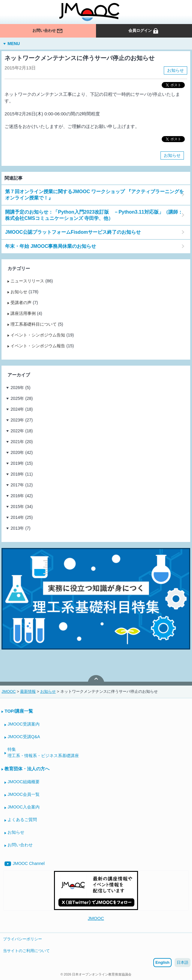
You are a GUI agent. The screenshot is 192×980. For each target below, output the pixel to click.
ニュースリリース (27, 281)
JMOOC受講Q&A (24, 737)
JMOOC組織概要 (24, 782)
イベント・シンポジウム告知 (38, 335)
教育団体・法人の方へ (27, 769)
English (162, 962)
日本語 (183, 962)
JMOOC (96, 918)
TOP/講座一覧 (19, 711)
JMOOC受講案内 (24, 724)
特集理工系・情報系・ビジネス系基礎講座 (43, 752)
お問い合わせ (48, 31)
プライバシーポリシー (22, 939)
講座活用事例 (23, 313)
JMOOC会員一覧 (24, 794)
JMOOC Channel (25, 864)
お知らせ (175, 70)
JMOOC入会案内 (24, 807)
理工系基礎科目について (34, 324)
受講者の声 (21, 303)
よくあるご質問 (22, 820)
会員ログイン (144, 31)
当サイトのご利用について (26, 951)
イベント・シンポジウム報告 (38, 346)
